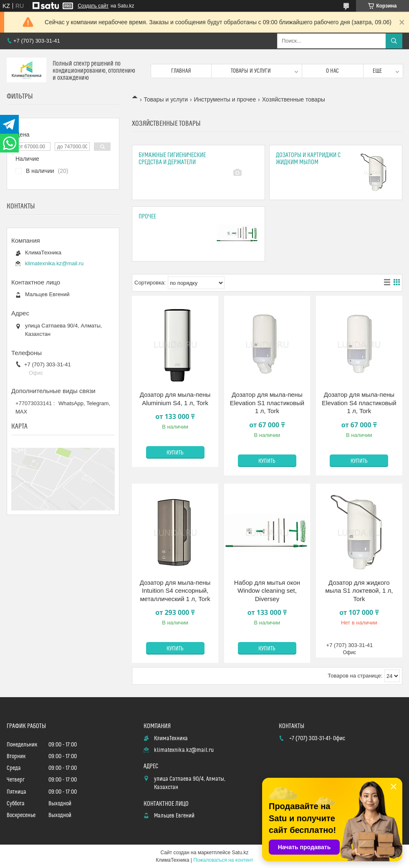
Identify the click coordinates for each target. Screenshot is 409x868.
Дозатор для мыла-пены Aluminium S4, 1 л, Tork (175, 399)
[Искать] (394, 41)
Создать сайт (93, 6)
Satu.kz (240, 853)
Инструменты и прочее (225, 99)
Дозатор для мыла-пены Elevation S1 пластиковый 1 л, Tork (267, 403)
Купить (175, 453)
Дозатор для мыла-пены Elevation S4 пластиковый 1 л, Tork (359, 403)
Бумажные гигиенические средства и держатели (172, 159)
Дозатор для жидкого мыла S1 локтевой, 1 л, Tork (359, 591)
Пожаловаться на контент (223, 860)
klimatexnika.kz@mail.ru (54, 263)
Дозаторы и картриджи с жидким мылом (308, 159)
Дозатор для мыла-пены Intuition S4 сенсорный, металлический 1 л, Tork (175, 591)
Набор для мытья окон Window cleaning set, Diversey (267, 591)
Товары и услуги (251, 71)
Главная (181, 71)
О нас (332, 71)
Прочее (147, 217)
